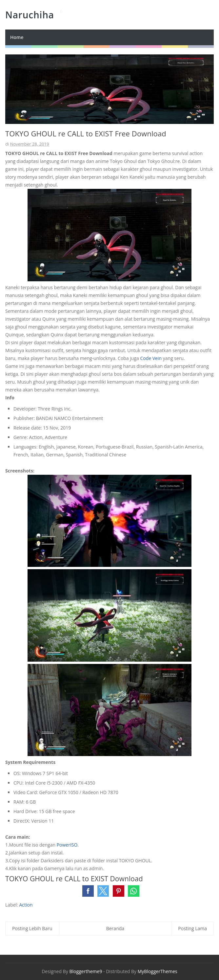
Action (26, 905)
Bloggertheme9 (86, 971)
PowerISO (67, 845)
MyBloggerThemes (158, 971)
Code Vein (151, 358)
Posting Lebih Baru (32, 928)
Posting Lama (192, 928)
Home (17, 37)
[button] (88, 891)
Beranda (115, 928)
